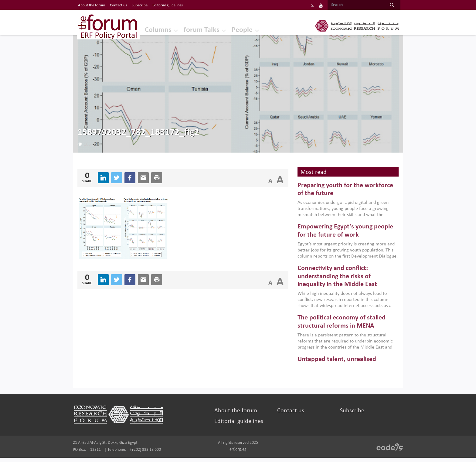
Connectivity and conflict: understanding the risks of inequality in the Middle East (331, 281)
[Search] (334, 5)
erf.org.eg (238, 454)
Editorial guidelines (242, 426)
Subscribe (340, 415)
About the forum (239, 415)
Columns (161, 29)
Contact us (286, 415)
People (249, 29)
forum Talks (206, 29)
